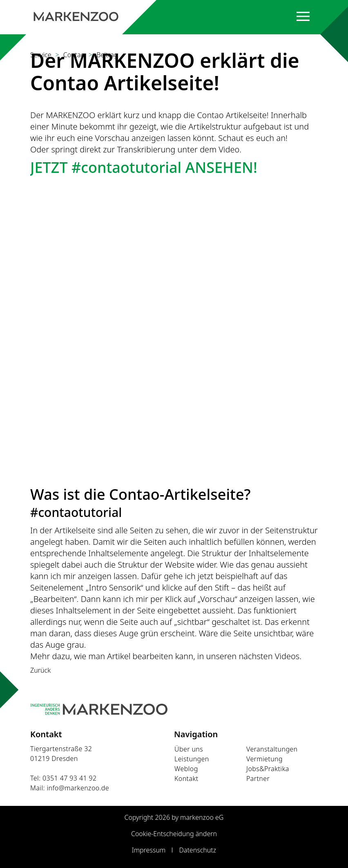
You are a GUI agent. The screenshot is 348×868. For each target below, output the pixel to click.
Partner (258, 779)
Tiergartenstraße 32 (61, 749)
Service (41, 55)
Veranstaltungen (272, 749)
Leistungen (192, 759)
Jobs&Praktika (268, 769)
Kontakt (186, 779)
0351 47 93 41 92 (70, 778)
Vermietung (264, 759)
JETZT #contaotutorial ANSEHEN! (144, 167)
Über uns (189, 749)
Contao (74, 55)
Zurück (40, 670)
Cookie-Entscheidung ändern (174, 834)
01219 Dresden (54, 758)
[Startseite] (76, 16)
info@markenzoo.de (78, 788)
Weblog (186, 769)
